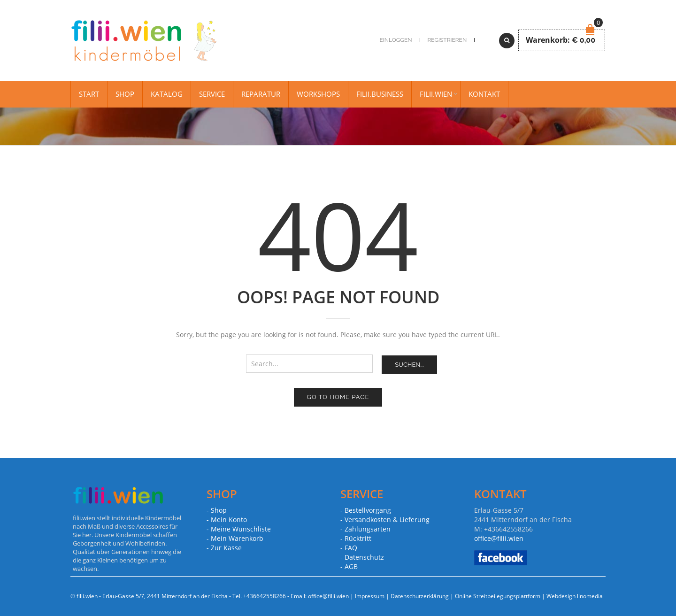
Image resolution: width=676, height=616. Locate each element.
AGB (351, 566)
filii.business (380, 94)
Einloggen (396, 40)
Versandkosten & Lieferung (387, 520)
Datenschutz (364, 557)
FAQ (351, 548)
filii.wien (436, 94)
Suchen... (409, 365)
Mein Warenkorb (237, 538)
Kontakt (484, 94)
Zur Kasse (226, 548)
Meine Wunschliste (241, 529)
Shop (125, 94)
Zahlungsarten (368, 529)
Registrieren (447, 40)
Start (89, 94)
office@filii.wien (499, 538)
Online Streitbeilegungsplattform (498, 596)
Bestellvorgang (368, 510)
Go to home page (338, 397)
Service (212, 94)
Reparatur (261, 94)
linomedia (590, 596)
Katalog (167, 94)
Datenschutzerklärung (420, 596)
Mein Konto (229, 520)
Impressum (370, 596)
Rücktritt (358, 538)
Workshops (318, 94)
